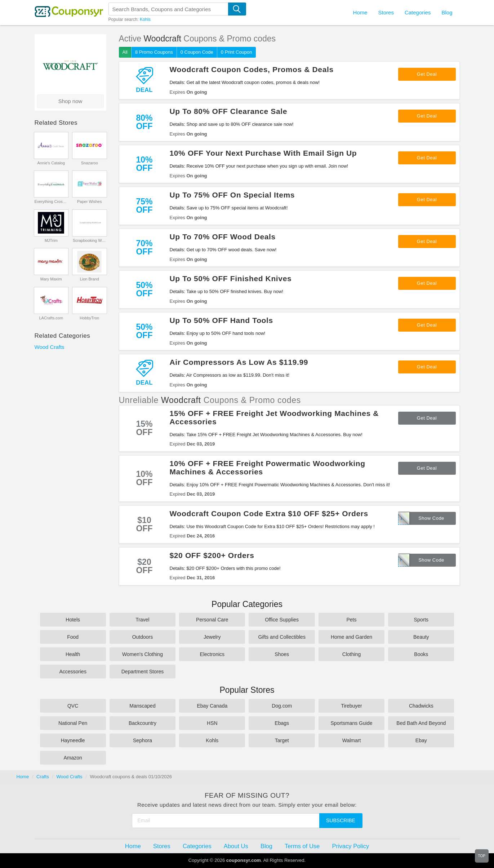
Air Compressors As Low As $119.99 (239, 362)
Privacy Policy (350, 846)
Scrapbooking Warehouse (90, 240)
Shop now (70, 101)
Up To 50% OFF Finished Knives (231, 278)
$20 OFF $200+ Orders (212, 555)
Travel (142, 620)
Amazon (73, 758)
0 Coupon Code (197, 52)
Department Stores (143, 672)
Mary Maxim (51, 279)
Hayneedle (73, 740)
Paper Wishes (89, 201)
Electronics (212, 654)
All (125, 52)
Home (23, 777)
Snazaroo (90, 163)
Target (282, 740)
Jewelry (212, 637)
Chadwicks (421, 706)
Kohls (145, 19)
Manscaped (142, 706)
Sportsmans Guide (352, 723)
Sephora (143, 740)
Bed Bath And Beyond (421, 723)
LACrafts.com (51, 318)
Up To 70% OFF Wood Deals (223, 237)
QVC (73, 706)
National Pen (73, 723)
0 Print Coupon (237, 52)
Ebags (282, 723)
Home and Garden (351, 637)
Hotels (73, 620)
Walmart (352, 740)
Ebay (421, 740)
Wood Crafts (50, 347)
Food (73, 637)
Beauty (421, 637)
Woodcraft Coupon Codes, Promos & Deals (252, 69)
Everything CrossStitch (51, 201)
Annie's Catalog (51, 163)
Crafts (43, 777)
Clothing (351, 654)
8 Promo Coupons (154, 52)
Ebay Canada (212, 706)
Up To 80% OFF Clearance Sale (229, 111)
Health (73, 654)
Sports (421, 620)
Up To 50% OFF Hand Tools (221, 320)
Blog (447, 12)
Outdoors (143, 637)
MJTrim (51, 240)
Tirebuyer (351, 706)
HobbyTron (89, 318)
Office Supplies (282, 620)
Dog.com (282, 706)
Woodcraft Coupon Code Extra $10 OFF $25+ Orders (269, 513)
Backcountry (143, 723)
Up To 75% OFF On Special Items (232, 195)
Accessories (73, 672)
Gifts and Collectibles (282, 637)
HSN (212, 723)
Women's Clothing (143, 654)
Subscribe (341, 820)
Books (421, 654)
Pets (351, 620)
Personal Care (212, 620)
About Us (236, 846)
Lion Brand (90, 279)
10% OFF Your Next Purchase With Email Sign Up (263, 153)
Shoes (282, 654)
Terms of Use (302, 846)
